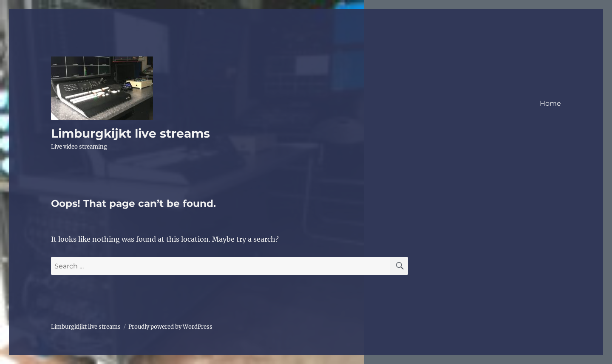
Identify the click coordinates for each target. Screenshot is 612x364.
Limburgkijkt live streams (130, 133)
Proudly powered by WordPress (170, 327)
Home (550, 103)
